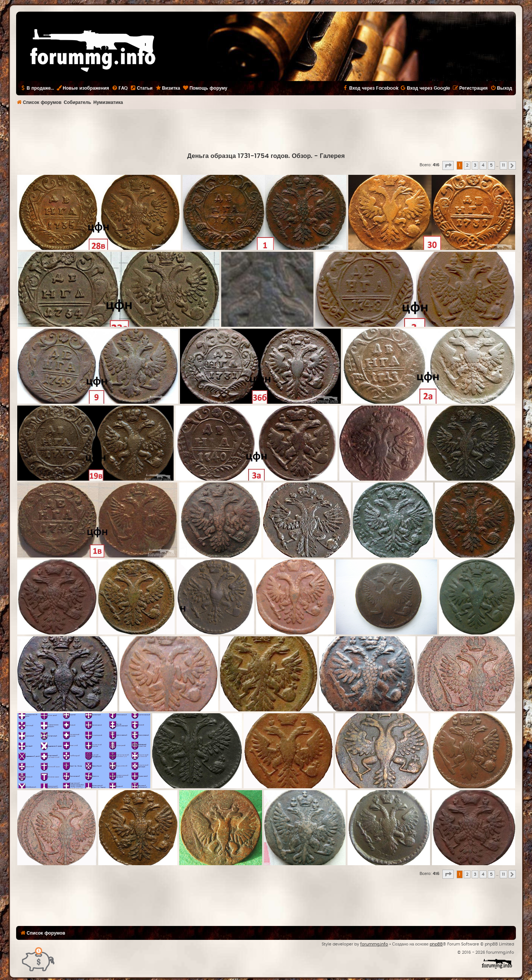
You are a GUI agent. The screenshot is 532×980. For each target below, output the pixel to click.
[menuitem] (120, 88)
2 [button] (467, 165)
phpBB (436, 944)
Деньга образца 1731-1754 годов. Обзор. (250, 156)
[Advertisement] (266, 130)
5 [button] (491, 165)
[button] (448, 165)
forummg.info (374, 944)
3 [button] (475, 165)
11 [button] (504, 165)
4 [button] (483, 165)
